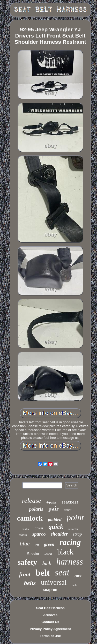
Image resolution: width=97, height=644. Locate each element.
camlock (30, 518)
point (75, 517)
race (78, 575)
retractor (73, 529)
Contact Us (50, 622)
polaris (36, 509)
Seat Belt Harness (50, 608)
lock (47, 564)
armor (68, 510)
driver (39, 528)
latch (48, 554)
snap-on (50, 590)
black (65, 552)
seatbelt (70, 502)
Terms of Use (50, 636)
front (25, 574)
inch (74, 585)
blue (25, 543)
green (49, 544)
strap (77, 534)
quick (56, 527)
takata (23, 535)
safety (27, 562)
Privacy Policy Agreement (50, 629)
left (37, 545)
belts (30, 583)
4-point (51, 502)
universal (54, 582)
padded (55, 520)
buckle (26, 529)
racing (70, 542)
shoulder (59, 534)
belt (43, 573)
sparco (39, 534)
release (32, 501)
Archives (50, 615)
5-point (33, 554)
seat (62, 572)
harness (70, 562)
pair (54, 509)
